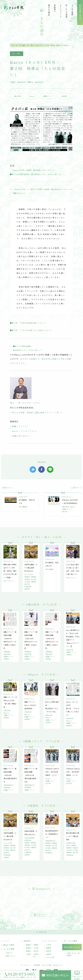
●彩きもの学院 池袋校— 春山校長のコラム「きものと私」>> (36, 174)
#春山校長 (17, 96)
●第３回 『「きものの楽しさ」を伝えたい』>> (31, 330)
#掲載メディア (48, 96)
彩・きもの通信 (21, 45)
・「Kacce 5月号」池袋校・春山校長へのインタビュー (33, 170)
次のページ (76, 488)
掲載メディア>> (20, 426)
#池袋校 (64, 96)
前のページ (7, 488)
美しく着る (30, 45)
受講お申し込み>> (21, 436)
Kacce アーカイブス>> (24, 431)
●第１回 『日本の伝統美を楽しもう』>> (28, 323)
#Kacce (32, 96)
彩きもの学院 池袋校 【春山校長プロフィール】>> (37, 412)
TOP (13, 45)
